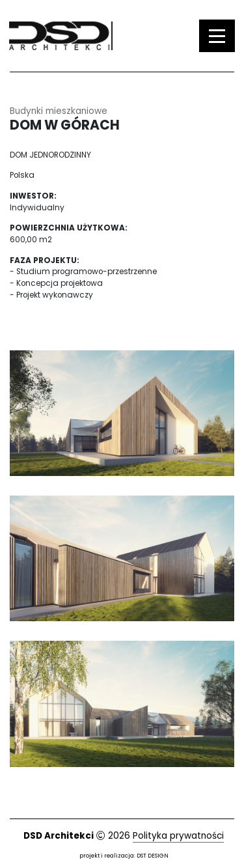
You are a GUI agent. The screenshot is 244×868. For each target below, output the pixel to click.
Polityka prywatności (178, 836)
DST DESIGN (153, 856)
